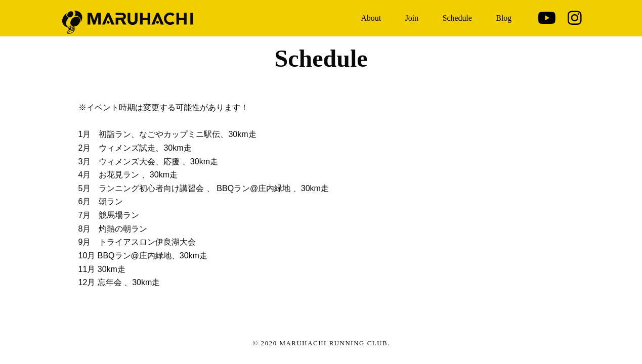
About (371, 18)
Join (412, 18)
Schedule (457, 18)
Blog (504, 18)
